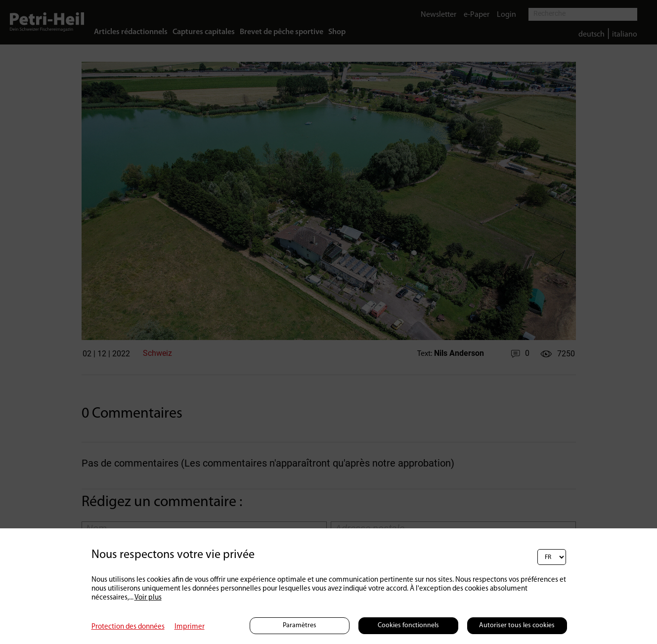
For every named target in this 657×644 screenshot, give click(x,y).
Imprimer (190, 627)
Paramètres (300, 625)
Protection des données (128, 627)
